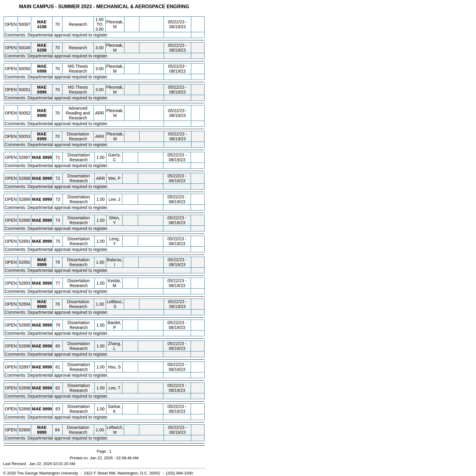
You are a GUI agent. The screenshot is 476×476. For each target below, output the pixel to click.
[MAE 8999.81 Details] (47, 367)
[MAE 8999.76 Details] (42, 265)
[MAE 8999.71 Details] (47, 157)
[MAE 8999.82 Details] (47, 388)
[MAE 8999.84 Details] (42, 432)
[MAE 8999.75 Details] (47, 241)
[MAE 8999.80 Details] (47, 346)
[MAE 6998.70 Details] (42, 71)
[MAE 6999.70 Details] (42, 92)
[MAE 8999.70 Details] (42, 139)
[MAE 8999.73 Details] (47, 199)
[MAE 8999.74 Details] (47, 220)
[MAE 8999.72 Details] (47, 178)
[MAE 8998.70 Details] (42, 115)
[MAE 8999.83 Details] (47, 409)
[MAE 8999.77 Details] (47, 283)
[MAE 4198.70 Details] (42, 27)
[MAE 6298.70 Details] (42, 50)
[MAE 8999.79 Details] (47, 325)
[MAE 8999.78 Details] (42, 306)
